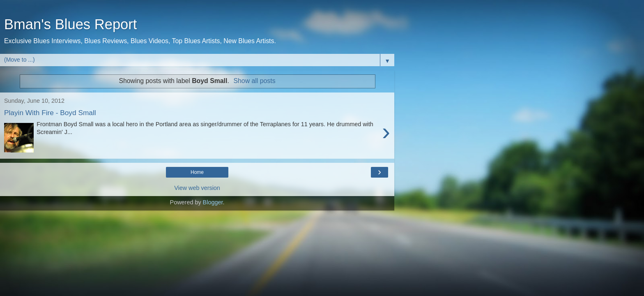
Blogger (213, 202)
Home (197, 172)
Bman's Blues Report (70, 24)
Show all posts (255, 81)
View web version (197, 188)
